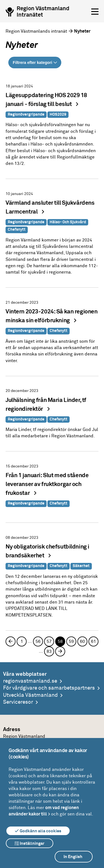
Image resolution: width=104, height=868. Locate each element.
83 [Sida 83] (49, 651)
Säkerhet (81, 566)
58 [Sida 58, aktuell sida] (60, 641)
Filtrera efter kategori (32, 63)
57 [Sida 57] (49, 641)
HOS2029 (58, 115)
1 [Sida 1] (22, 641)
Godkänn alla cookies (38, 831)
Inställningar (30, 843)
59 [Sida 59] (71, 641)
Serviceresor (18, 702)
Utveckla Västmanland (30, 695)
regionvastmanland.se (30, 681)
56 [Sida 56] (38, 641)
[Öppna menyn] (95, 12)
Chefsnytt (17, 230)
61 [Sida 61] (93, 641)
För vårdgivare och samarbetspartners (49, 688)
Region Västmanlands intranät (36, 31)
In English (73, 857)
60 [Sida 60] (82, 641)
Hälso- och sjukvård (68, 222)
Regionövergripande (26, 115)
